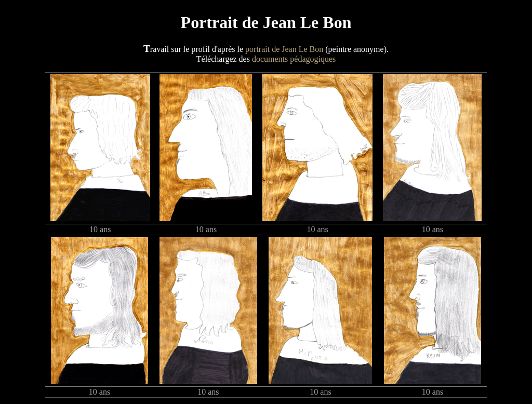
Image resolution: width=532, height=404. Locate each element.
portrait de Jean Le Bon (284, 49)
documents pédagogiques (294, 59)
